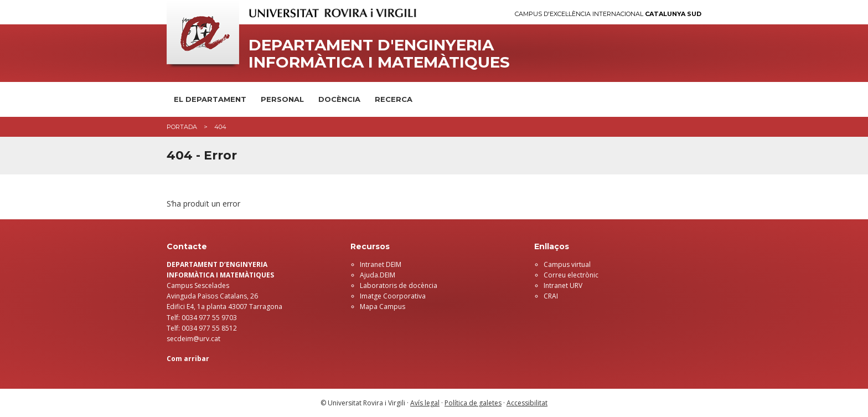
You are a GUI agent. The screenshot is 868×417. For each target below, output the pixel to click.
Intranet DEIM (381, 264)
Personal (282, 99)
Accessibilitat (527, 403)
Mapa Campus (383, 307)
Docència (339, 99)
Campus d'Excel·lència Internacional (608, 14)
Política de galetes (473, 403)
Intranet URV (563, 285)
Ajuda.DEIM (378, 275)
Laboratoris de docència (399, 285)
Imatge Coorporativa (393, 296)
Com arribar (188, 359)
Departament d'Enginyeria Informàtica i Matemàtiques (379, 54)
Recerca (394, 99)
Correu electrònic (571, 275)
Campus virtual (567, 264)
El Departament (210, 99)
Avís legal (425, 403)
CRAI (551, 296)
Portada (182, 127)
